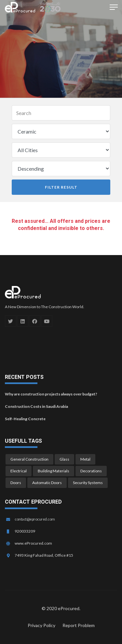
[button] (113, 7)
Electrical (19, 471)
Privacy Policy (41, 625)
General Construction (29, 459)
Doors (16, 483)
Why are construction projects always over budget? (51, 394)
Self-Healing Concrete (25, 419)
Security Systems (88, 483)
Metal (85, 459)
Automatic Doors (47, 483)
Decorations (91, 471)
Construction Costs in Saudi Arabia (36, 406)
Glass (64, 459)
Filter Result (61, 187)
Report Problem (79, 625)
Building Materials (54, 471)
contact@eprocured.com (35, 519)
